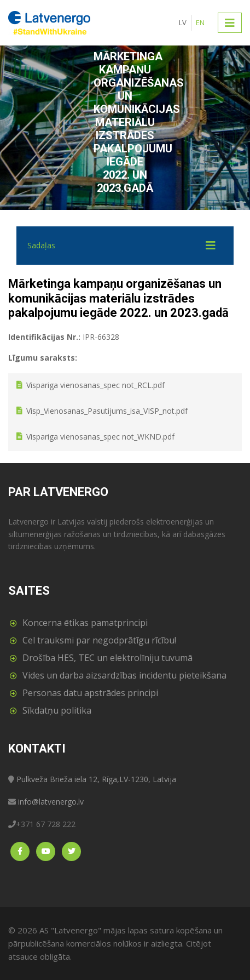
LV (183, 22)
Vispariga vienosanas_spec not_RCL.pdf (95, 385)
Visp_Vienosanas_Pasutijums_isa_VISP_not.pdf (107, 411)
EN (200, 22)
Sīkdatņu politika (57, 710)
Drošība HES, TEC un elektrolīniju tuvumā (107, 658)
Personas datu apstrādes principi (90, 693)
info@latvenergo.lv (51, 802)
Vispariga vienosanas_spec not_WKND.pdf (100, 437)
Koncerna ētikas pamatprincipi (85, 623)
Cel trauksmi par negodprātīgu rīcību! (99, 640)
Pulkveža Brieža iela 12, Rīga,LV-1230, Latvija (96, 779)
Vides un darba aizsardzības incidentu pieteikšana (124, 675)
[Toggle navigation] (230, 22)
